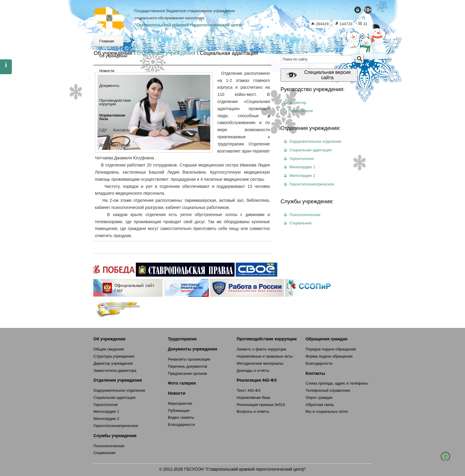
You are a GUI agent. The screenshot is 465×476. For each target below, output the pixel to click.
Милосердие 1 (302, 167)
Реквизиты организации (189, 359)
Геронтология (302, 159)
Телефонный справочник (328, 390)
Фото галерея (182, 383)
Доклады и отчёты (253, 371)
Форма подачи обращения (329, 356)
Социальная (300, 223)
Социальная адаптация (310, 150)
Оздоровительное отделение (315, 141)
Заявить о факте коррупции (261, 349)
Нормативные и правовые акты (265, 356)
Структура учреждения (114, 356)
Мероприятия (180, 403)
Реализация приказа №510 (261, 405)
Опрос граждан (319, 398)
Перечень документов (187, 366)
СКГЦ (109, 18)
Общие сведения (109, 349)
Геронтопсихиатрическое (312, 184)
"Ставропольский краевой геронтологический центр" (189, 25)
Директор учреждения (113, 363)
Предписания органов (187, 373)
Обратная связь (320, 405)
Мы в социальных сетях (327, 411)
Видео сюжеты (181, 417)
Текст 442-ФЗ (249, 390)
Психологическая (305, 215)
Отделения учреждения (166, 53)
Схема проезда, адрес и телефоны (337, 383)
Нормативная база (253, 398)
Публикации (179, 411)
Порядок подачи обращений (331, 349)
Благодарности (181, 425)
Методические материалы (260, 363)
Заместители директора (115, 371)
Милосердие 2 (302, 176)
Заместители (301, 111)
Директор (298, 103)
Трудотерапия (182, 339)
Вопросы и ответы (253, 411)
